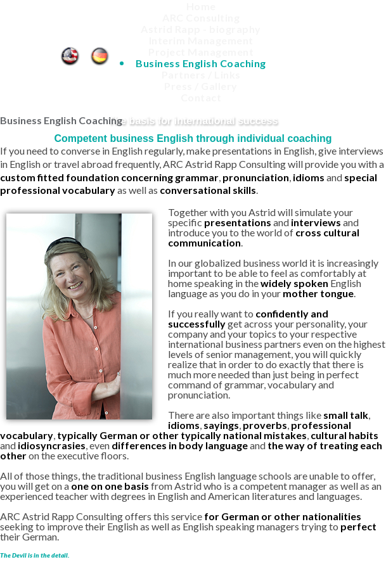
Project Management (201, 52)
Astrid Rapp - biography (201, 29)
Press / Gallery (201, 86)
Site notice (276, 566)
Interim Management (201, 40)
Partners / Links (201, 74)
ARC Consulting (201, 17)
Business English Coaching (69, 53)
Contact (201, 97)
